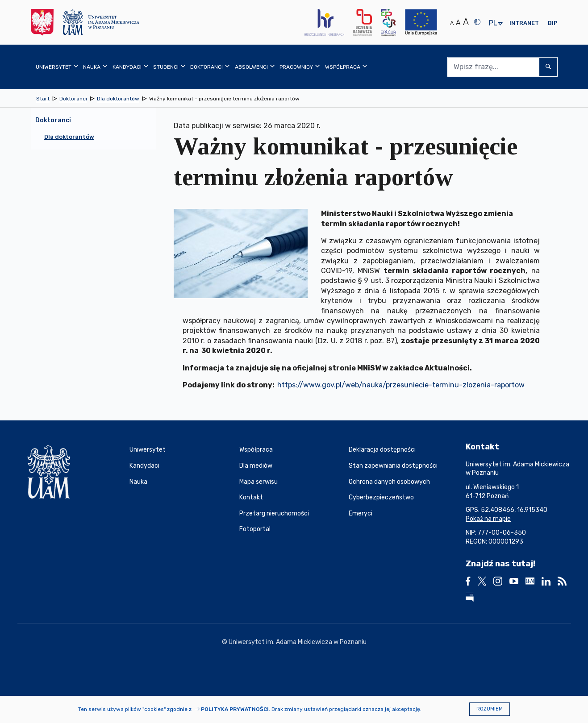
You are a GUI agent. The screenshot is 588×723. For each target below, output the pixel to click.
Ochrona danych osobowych (389, 482)
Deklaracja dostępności (382, 450)
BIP (553, 23)
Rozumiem (490, 709)
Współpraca (256, 450)
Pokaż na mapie (488, 519)
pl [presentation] (493, 23)
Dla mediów (256, 466)
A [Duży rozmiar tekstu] (466, 22)
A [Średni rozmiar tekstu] (458, 23)
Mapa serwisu (259, 482)
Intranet (524, 23)
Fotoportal (255, 529)
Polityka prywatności (235, 709)
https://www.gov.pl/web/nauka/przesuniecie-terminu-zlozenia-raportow (401, 385)
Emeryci (361, 513)
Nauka (138, 482)
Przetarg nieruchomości (274, 513)
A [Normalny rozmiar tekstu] (452, 23)
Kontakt (251, 497)
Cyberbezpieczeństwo (381, 497)
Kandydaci (144, 466)
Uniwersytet (148, 450)
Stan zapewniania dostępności (393, 466)
